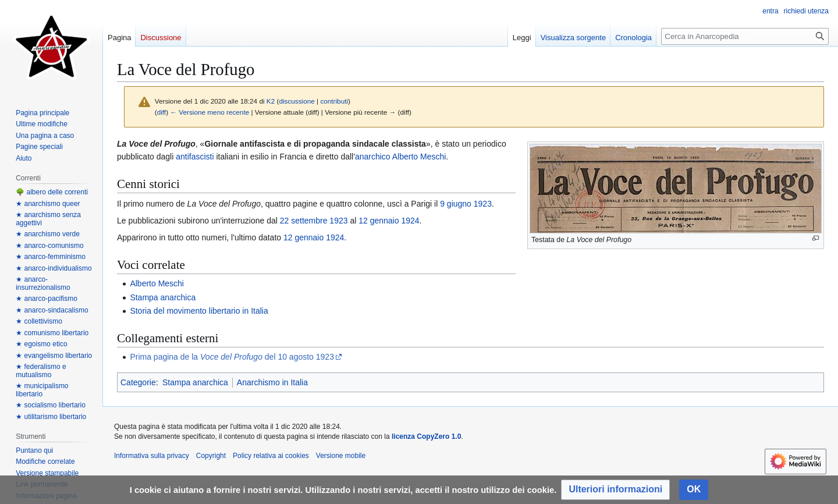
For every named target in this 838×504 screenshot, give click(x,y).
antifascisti (195, 157)
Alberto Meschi (419, 157)
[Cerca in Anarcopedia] (745, 36)
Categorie (138, 382)
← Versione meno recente (210, 112)
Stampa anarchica (163, 297)
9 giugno (456, 204)
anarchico (373, 157)
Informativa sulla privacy (152, 456)
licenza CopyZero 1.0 (426, 436)
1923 (483, 204)
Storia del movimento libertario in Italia (199, 311)
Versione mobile (341, 456)
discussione (297, 101)
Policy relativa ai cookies (271, 456)
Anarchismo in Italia (272, 382)
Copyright (211, 456)
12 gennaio (379, 221)
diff (161, 112)
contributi (334, 101)
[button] (615, 490)
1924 (410, 221)
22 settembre (304, 221)
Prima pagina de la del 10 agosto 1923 (232, 357)
